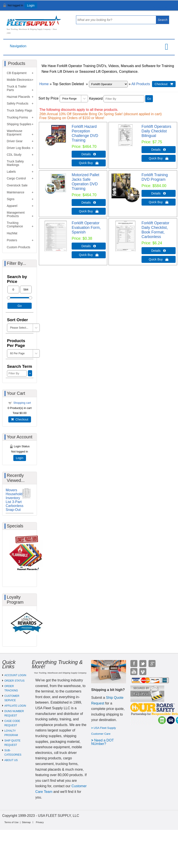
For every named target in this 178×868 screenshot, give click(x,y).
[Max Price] (26, 290)
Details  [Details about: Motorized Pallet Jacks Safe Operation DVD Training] (89, 203)
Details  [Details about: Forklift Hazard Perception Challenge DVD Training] (89, 154)
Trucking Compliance (15, 225)
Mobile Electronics (19, 80)
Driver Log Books (18, 148)
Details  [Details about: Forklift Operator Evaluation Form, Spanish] (89, 246)
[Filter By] (124, 99)
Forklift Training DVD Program (155, 177)
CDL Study (14, 155)
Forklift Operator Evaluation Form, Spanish (86, 228)
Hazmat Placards (18, 97)
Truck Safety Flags (19, 110)
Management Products (16, 214)
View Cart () (161, 7)
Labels (11, 172)
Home (44, 84)
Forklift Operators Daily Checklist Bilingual (156, 131)
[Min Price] (13, 290)
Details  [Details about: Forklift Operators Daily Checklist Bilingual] (159, 150)
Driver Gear (15, 141)
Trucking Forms (17, 117)
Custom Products (18, 247)
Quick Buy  (89, 163)
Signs (11, 199)
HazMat (12, 233)
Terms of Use (11, 822)
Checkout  (164, 84)
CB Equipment (17, 73)
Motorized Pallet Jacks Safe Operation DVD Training (85, 182)
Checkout (20, 419)
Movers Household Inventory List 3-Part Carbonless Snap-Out (15, 500)
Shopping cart (22, 403)
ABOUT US (11, 760)
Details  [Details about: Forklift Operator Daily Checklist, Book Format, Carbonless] (159, 251)
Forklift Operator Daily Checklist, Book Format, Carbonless (155, 230)
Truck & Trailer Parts (17, 88)
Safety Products (18, 103)
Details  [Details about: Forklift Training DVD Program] (159, 193)
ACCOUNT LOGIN (15, 675)
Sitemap (26, 822)
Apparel (12, 206)
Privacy (40, 822)
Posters (12, 240)
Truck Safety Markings (15, 163)
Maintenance (16, 192)
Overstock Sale (17, 185)
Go (149, 99)
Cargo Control (16, 178)
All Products (141, 84)
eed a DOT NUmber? (102, 742)
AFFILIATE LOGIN (15, 706)
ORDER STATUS (14, 681)
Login (31, 5)
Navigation (18, 46)
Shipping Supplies (19, 124)
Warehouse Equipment (15, 133)
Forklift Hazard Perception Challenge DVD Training (85, 133)
